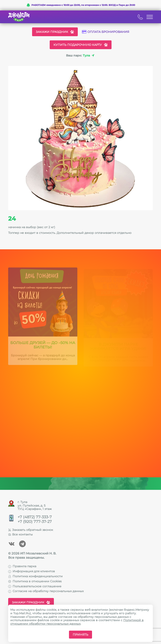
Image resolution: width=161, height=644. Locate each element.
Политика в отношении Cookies (35, 581)
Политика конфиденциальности (35, 576)
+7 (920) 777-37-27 (35, 522)
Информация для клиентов (32, 571)
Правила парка (22, 566)
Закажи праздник (55, 32)
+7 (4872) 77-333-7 (35, 517)
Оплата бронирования (106, 32)
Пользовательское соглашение (35, 586)
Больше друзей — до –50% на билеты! (43, 347)
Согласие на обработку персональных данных (46, 591)
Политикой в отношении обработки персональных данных (77, 622)
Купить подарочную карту (81, 45)
